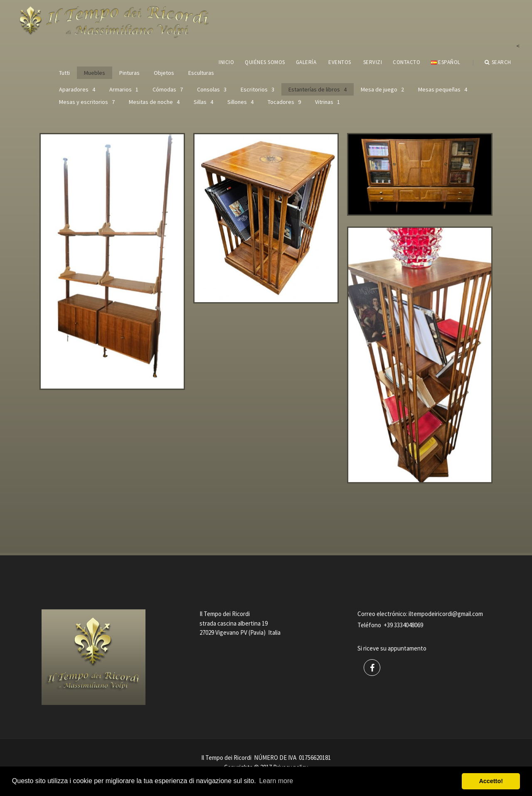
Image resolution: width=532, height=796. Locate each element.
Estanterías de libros (318, 89)
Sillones (240, 102)
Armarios (124, 89)
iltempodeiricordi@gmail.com (446, 614)
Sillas (203, 102)
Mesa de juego (382, 89)
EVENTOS (340, 62)
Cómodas (168, 89)
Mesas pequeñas (443, 89)
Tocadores (284, 102)
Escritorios (257, 89)
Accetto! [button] (491, 781)
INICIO (226, 62)
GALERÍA (306, 62)
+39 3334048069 (403, 625)
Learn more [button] (276, 781)
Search (498, 62)
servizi (373, 62)
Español (446, 62)
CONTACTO (406, 62)
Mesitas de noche (154, 102)
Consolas (212, 89)
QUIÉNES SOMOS (265, 62)
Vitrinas (328, 102)
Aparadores (77, 89)
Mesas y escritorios (87, 102)
